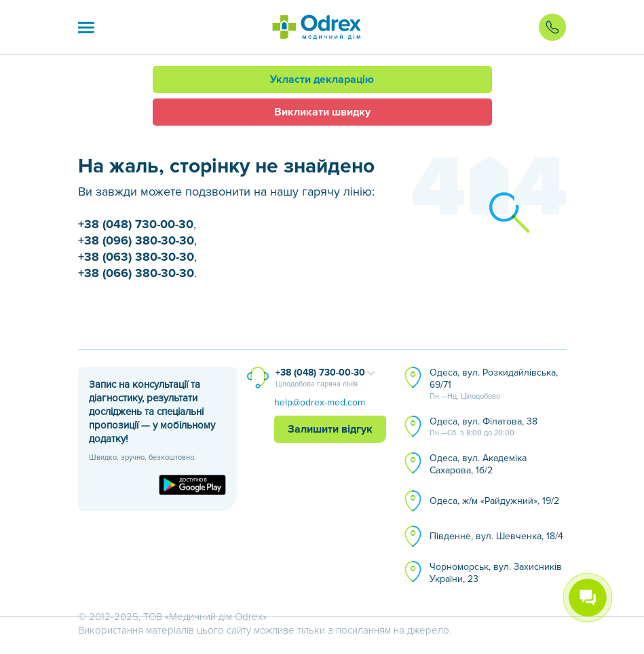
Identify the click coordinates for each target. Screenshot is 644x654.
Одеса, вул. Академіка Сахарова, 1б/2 (478, 464)
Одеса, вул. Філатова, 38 (484, 427)
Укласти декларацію (322, 79)
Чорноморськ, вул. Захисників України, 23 (496, 573)
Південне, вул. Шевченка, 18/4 (496, 536)
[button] (86, 27)
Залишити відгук (330, 429)
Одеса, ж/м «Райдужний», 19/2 (494, 501)
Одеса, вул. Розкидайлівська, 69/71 (494, 384)
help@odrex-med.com (320, 402)
